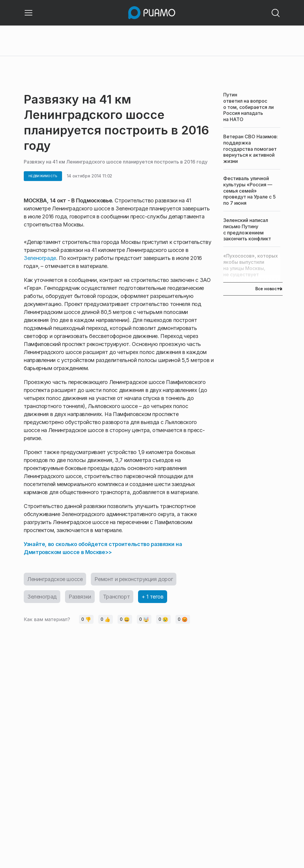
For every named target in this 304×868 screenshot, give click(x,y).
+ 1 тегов (152, 597)
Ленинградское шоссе (55, 579)
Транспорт (116, 597)
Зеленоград (42, 597)
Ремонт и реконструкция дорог (134, 579)
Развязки (80, 597)
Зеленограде (40, 258)
